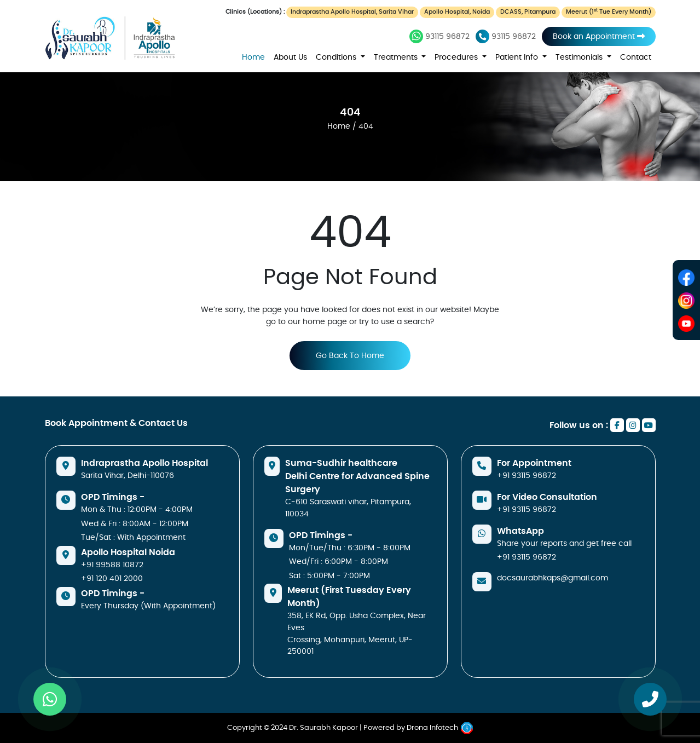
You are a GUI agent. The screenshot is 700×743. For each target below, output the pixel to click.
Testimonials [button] (580, 57)
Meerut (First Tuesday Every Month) (349, 597)
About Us (290, 57)
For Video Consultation (547, 497)
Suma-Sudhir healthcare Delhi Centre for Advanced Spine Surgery (357, 476)
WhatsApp (520, 531)
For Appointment (534, 463)
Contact (636, 57)
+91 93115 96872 (527, 476)
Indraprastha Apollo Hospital (144, 463)
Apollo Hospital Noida (128, 552)
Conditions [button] (337, 57)
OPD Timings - (113, 497)
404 (350, 113)
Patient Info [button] (518, 57)
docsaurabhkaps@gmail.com (553, 578)
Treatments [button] (397, 57)
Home (253, 57)
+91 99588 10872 (112, 565)
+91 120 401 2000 (112, 578)
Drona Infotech (440, 728)
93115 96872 (439, 36)
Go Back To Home (350, 356)
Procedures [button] (457, 57)
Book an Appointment (599, 36)
